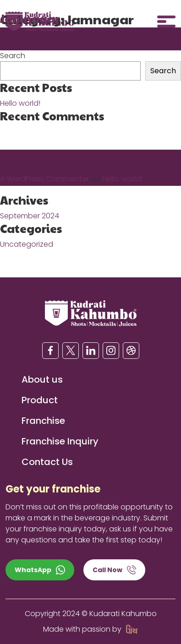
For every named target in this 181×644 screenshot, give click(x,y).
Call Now (114, 570)
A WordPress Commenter (44, 179)
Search (13, 56)
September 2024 (30, 216)
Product (40, 400)
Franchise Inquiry (60, 441)
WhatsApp (40, 570)
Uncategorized (27, 244)
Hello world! (20, 103)
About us (42, 379)
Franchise (43, 421)
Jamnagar (30, 18)
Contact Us (47, 462)
